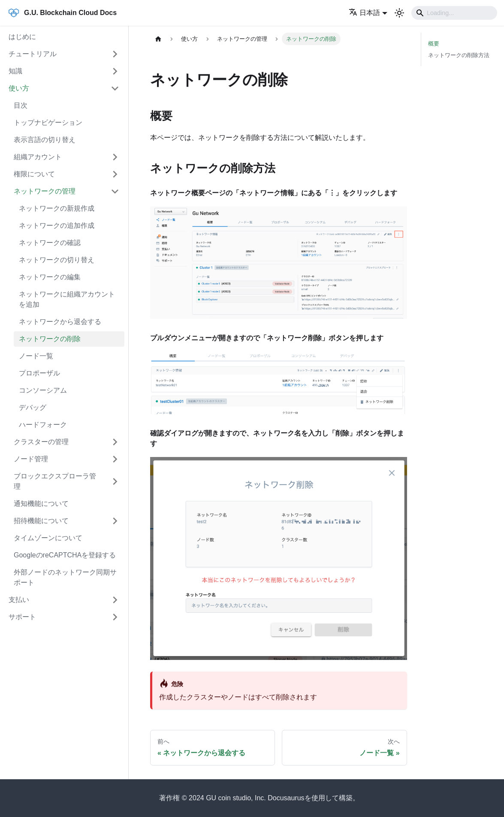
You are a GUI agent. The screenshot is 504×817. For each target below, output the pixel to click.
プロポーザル (39, 373)
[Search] (454, 13)
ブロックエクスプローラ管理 (55, 481)
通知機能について (41, 504)
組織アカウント (38, 157)
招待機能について (41, 521)
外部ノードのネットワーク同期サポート (65, 577)
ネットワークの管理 (45, 191)
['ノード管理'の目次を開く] (115, 459)
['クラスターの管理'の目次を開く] (115, 442)
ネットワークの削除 (50, 339)
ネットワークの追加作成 (57, 225)
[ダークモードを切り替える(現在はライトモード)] (399, 13)
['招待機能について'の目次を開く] (115, 521)
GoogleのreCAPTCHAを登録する (65, 555)
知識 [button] (15, 71)
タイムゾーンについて (48, 538)
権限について (34, 174)
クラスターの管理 (41, 442)
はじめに (22, 37)
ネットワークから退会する (60, 322)
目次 (21, 105)
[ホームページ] (158, 39)
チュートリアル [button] (33, 54)
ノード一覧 (36, 356)
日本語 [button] (364, 13)
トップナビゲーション (48, 123)
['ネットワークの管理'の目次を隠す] (115, 191)
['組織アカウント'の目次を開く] (115, 157)
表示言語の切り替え (45, 140)
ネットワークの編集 (50, 277)
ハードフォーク (43, 425)
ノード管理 (31, 459)
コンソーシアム (43, 390)
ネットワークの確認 (50, 243)
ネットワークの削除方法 (459, 55)
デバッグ (33, 407)
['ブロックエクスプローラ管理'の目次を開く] (115, 481)
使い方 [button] (19, 88)
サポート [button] (22, 617)
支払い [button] (19, 600)
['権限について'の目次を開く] (115, 174)
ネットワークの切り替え (57, 260)
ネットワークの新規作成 (57, 208)
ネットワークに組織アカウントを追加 (67, 299)
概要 (434, 44)
